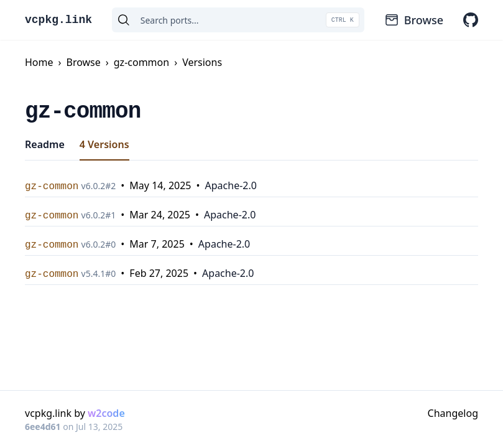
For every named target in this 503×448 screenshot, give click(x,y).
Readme (45, 144)
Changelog (453, 413)
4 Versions (104, 144)
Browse (414, 20)
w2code (106, 413)
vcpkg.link (58, 20)
